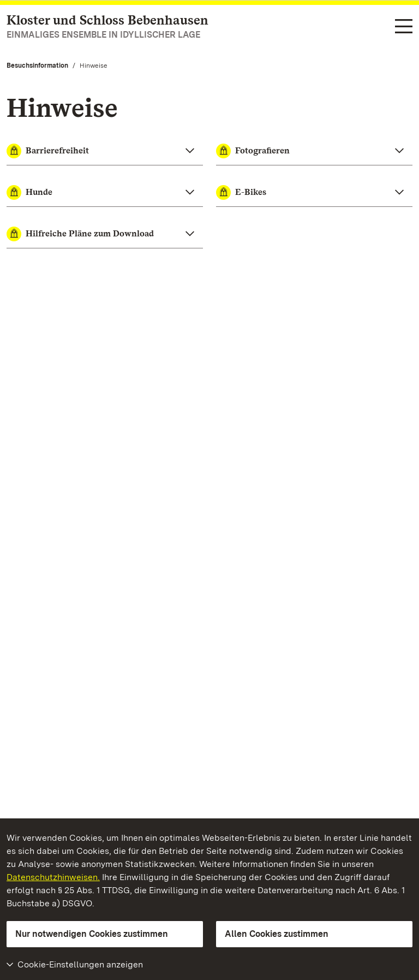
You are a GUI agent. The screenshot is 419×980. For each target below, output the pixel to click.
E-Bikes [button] (241, 192)
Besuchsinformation (37, 66)
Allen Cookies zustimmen (277, 934)
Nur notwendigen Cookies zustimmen (92, 934)
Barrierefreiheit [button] (48, 151)
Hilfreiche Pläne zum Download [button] (80, 234)
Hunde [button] (29, 192)
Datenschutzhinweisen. (53, 877)
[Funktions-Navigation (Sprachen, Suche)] (404, 27)
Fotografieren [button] (253, 151)
